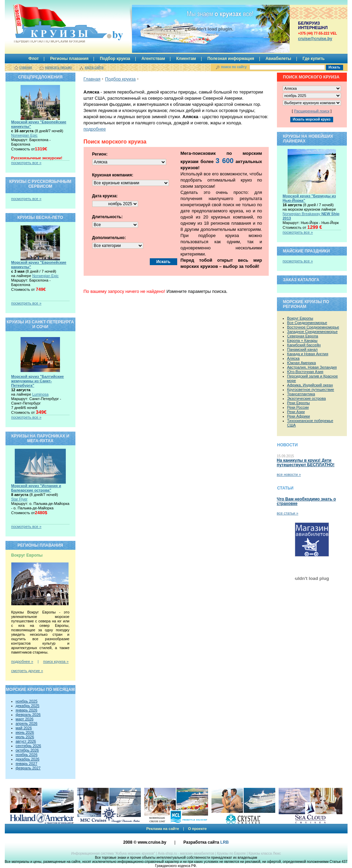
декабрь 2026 (28, 759)
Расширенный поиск (312, 111)
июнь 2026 (25, 732)
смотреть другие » (27, 671)
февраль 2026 (28, 715)
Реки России (298, 407)
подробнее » (22, 661)
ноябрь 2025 (27, 701)
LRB (225, 842)
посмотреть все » (26, 163)
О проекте (197, 829)
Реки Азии (296, 412)
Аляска (293, 358)
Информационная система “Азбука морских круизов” (113, 853)
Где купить (314, 59)
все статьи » (288, 513)
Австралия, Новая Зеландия (312, 367)
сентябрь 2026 (28, 746)
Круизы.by (49, 23)
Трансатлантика (301, 394)
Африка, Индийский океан (310, 385)
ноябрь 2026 (27, 755)
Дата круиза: (105, 196)
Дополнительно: (109, 238)
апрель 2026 (27, 723)
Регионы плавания (69, 59)
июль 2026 (25, 737)
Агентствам (153, 59)
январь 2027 (27, 764)
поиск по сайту (234, 67)
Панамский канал (302, 349)
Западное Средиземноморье (313, 332)
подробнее (95, 129)
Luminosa (40, 394)
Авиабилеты (278, 59)
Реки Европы (299, 403)
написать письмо (58, 67)
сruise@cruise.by (315, 39)
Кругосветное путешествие (311, 389)
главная (26, 67)
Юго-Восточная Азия (305, 372)
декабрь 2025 (28, 706)
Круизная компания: (113, 175)
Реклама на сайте (163, 829)
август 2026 (26, 741)
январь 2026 (27, 710)
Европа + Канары (302, 340)
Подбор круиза (115, 59)
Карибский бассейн (304, 345)
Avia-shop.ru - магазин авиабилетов (186, 853)
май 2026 (24, 728)
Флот (34, 59)
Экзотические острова (307, 398)
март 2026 (25, 719)
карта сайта (94, 67)
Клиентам (186, 59)
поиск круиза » (56, 661)
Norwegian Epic (25, 135)
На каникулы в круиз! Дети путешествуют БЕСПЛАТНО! (306, 463)
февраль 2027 (28, 768)
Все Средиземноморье (307, 323)
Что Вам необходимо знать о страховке (306, 501)
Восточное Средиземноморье (313, 327)
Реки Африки (299, 416)
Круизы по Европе (231, 853)
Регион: (100, 154)
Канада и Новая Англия (308, 354)
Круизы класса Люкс (265, 853)
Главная (92, 79)
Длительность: (107, 217)
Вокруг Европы (300, 318)
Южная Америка (302, 363)
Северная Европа (303, 336)
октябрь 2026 (27, 750)
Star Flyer (20, 499)
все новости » (289, 474)
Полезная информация (231, 59)
